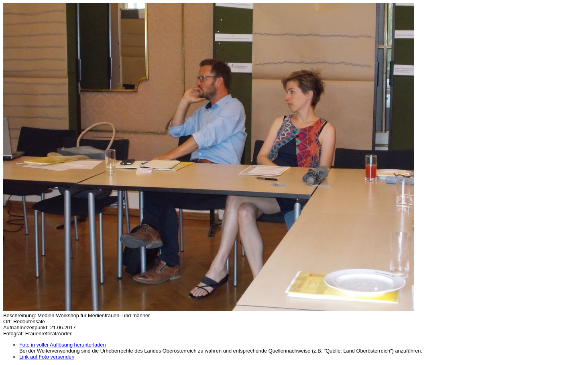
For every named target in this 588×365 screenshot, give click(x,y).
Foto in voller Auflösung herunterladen (63, 345)
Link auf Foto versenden (47, 357)
